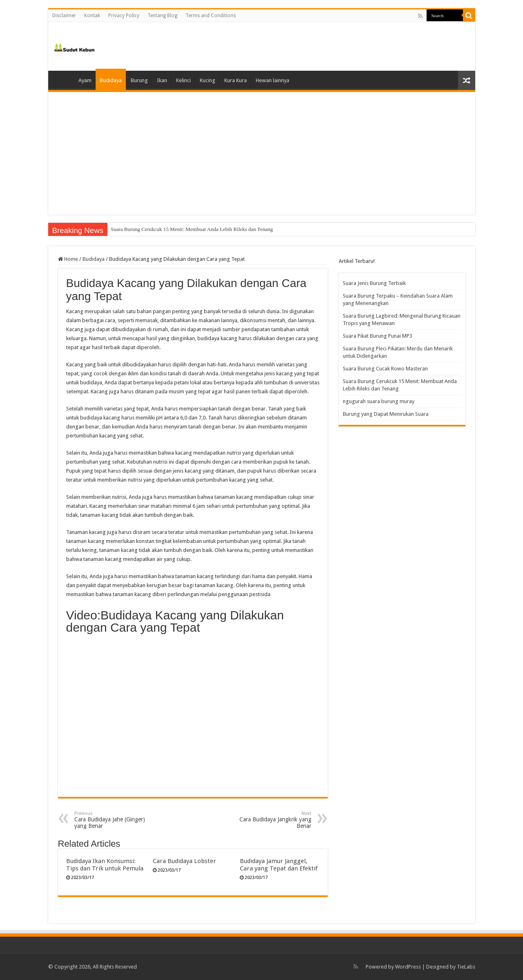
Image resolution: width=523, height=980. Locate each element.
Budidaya (111, 80)
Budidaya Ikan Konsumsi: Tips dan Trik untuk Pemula (105, 865)
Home (63, 79)
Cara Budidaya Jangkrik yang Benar (269, 820)
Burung (139, 80)
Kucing (208, 80)
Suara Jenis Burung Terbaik (374, 283)
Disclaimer (64, 16)
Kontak (92, 16)
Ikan (162, 80)
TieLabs (466, 967)
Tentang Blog (162, 16)
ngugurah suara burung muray (379, 401)
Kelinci (183, 80)
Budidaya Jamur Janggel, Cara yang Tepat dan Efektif (279, 865)
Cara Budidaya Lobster (184, 861)
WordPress (408, 967)
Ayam (85, 80)
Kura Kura (236, 80)
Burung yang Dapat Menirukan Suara (386, 414)
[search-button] (469, 16)
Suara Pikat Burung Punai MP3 (378, 336)
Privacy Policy (124, 16)
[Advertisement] (262, 153)
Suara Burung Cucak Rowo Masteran (150, 229)
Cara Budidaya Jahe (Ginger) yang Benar (116, 820)
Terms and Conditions (211, 16)
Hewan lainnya (273, 80)
